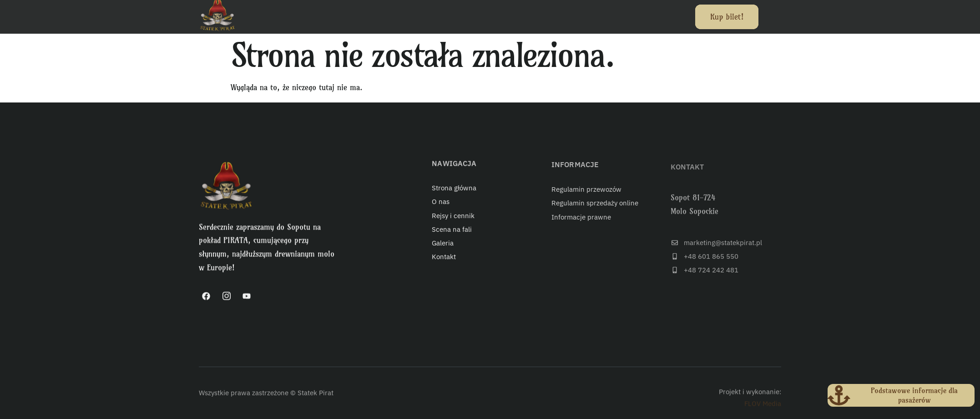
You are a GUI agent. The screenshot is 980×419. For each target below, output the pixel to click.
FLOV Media (763, 409)
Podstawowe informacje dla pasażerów (915, 398)
